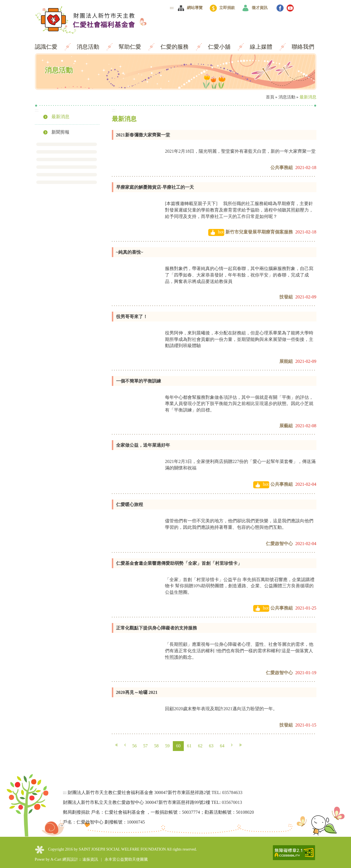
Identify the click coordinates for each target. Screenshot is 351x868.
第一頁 (116, 745)
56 (135, 746)
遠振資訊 (90, 859)
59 (167, 746)
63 (211, 746)
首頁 (270, 97)
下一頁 (232, 745)
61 (189, 746)
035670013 (232, 802)
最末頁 (240, 745)
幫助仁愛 (131, 47)
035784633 (232, 792)
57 (146, 746)
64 (222, 746)
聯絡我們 (303, 47)
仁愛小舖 (220, 47)
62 (200, 746)
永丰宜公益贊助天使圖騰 (126, 859)
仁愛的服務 (175, 47)
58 (157, 746)
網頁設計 (70, 859)
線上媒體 (262, 47)
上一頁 (125, 745)
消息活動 (89, 47)
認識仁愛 (47, 47)
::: (172, 8)
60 (178, 746)
